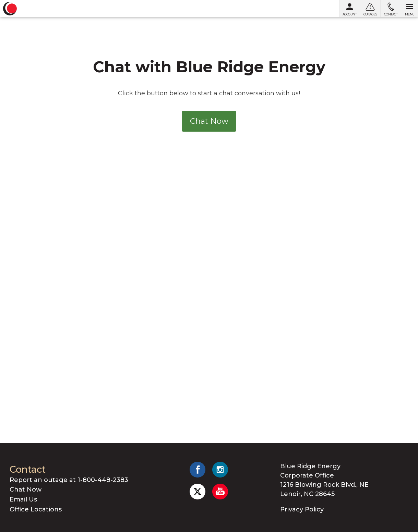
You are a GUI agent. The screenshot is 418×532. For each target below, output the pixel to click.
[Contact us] (391, 9)
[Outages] (370, 9)
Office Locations (36, 509)
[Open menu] (409, 9)
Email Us (23, 499)
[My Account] (349, 9)
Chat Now (209, 121)
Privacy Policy (302, 509)
